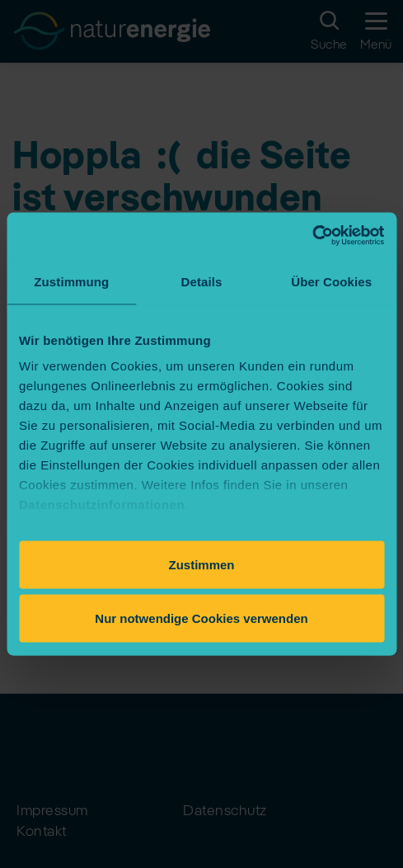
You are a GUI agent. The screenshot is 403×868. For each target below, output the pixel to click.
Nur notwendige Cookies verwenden (201, 618)
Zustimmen (201, 564)
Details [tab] (202, 281)
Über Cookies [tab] (331, 281)
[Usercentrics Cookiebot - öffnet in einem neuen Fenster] (312, 236)
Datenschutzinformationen (102, 505)
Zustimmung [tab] (71, 281)
